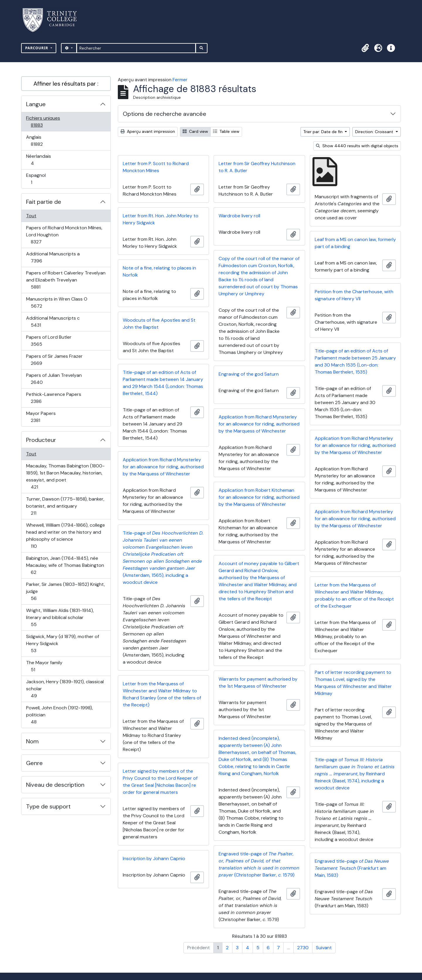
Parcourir (37, 48)
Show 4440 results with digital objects (357, 146)
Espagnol (38, 179)
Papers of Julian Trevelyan (54, 379)
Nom (32, 741)
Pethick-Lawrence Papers (53, 398)
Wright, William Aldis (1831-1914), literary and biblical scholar (60, 617)
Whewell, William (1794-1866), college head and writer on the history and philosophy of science (65, 536)
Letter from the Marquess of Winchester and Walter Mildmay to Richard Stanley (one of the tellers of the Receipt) (162, 694)
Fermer (180, 80)
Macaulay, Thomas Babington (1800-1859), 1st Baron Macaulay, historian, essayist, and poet (65, 476)
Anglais (43, 141)
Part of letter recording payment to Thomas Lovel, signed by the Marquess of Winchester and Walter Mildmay (353, 683)
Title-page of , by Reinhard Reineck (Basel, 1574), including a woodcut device (355, 774)
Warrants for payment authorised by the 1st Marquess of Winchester (258, 683)
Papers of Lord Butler (49, 341)
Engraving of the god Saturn (249, 374)
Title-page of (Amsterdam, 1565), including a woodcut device (163, 558)
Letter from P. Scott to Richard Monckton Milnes (156, 167)
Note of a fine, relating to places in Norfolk (159, 271)
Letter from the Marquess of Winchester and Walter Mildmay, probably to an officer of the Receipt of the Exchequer (354, 595)
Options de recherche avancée (165, 114)
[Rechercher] (136, 48)
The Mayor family (44, 666)
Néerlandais (39, 160)
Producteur (41, 440)
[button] (365, 48)
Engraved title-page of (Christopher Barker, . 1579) (259, 864)
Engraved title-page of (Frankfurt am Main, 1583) (352, 868)
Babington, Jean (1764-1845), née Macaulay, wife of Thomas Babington (65, 565)
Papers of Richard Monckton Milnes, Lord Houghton (64, 235)
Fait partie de (44, 202)
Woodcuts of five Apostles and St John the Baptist (159, 324)
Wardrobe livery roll (239, 216)
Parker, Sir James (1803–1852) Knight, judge (65, 591)
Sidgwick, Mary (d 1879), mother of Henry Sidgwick (62, 644)
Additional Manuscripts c (53, 322)
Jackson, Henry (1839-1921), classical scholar (65, 689)
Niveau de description (55, 785)
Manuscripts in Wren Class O (57, 302)
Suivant (324, 948)
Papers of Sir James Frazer (54, 360)
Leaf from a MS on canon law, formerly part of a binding (355, 243)
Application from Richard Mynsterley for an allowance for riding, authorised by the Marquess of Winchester (259, 424)
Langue (36, 104)
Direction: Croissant (375, 132)
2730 (303, 948)
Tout (31, 216)
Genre (34, 763)
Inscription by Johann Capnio (154, 858)
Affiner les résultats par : (66, 84)
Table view (226, 131)
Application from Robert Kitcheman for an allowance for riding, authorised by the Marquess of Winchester (259, 497)
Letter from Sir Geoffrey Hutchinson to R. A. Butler (257, 167)
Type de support (48, 806)
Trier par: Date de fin (324, 132)
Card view (195, 131)
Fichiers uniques (43, 122)
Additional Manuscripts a (53, 257)
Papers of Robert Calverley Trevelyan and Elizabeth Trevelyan (66, 280)
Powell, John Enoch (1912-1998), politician (59, 715)
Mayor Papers (42, 417)
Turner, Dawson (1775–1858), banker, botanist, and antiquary (65, 506)
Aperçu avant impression (148, 131)
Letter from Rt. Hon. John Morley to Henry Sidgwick (161, 219)
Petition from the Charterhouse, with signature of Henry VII (354, 295)
